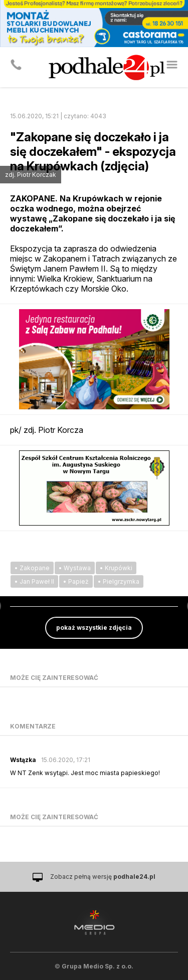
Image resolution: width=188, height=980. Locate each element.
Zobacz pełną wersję (103, 877)
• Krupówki (116, 568)
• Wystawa (75, 568)
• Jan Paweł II (34, 581)
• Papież (76, 581)
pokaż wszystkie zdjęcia (94, 628)
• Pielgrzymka (119, 581)
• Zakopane (32, 568)
